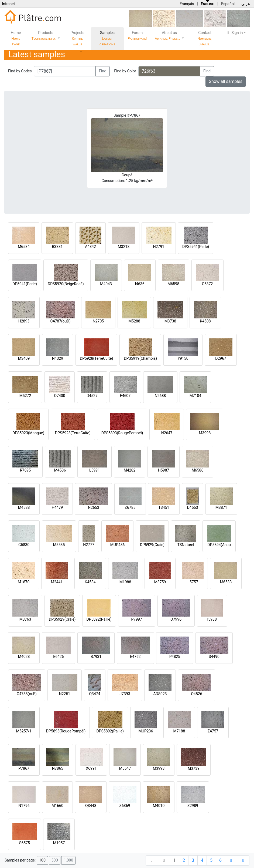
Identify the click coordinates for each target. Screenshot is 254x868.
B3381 (57, 247)
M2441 (57, 582)
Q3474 (95, 694)
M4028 (24, 657)
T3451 (164, 507)
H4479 (57, 507)
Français (187, 4)
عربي (246, 4)
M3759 (160, 582)
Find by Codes (20, 71)
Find (103, 71)
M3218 (124, 247)
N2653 (93, 507)
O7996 (176, 619)
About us (168, 36)
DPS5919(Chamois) (140, 358)
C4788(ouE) (27, 694)
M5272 (25, 396)
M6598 (173, 284)
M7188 (179, 731)
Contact (205, 38)
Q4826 (196, 694)
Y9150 (183, 358)
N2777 (89, 545)
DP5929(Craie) (152, 545)
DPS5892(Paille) (110, 731)
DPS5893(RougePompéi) (122, 433)
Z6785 (130, 507)
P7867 (24, 768)
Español (228, 4)
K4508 (205, 321)
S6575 (25, 843)
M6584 (24, 247)
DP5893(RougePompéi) (66, 731)
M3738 (170, 321)
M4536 (60, 470)
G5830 (24, 545)
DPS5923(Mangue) (28, 433)
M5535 (59, 545)
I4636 (140, 284)
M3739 (194, 768)
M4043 (106, 284)
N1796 (24, 806)
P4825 (175, 657)
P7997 (137, 619)
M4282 (130, 470)
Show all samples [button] (226, 81)
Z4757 (213, 731)
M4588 (24, 507)
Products (44, 36)
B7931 (96, 657)
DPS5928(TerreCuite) (73, 433)
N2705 (98, 321)
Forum (137, 36)
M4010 (159, 806)
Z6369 (125, 806)
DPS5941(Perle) (196, 247)
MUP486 (118, 545)
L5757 (193, 582)
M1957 (59, 843)
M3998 (205, 433)
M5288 (134, 321)
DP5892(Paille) (99, 619)
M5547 (125, 768)
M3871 (221, 507)
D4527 (92, 396)
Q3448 (91, 806)
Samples (107, 38)
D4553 (193, 507)
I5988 (212, 619)
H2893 (24, 321)
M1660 (57, 806)
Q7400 (59, 396)
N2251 (65, 694)
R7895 (25, 470)
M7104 (195, 396)
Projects (77, 38)
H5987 (164, 470)
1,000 (68, 860)
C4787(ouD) (60, 321)
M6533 (226, 582)
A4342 (90, 247)
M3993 (159, 768)
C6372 (207, 284)
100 (42, 860)
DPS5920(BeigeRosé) (66, 284)
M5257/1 (24, 731)
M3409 (24, 358)
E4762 (135, 657)
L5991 (95, 470)
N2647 (167, 433)
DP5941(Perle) (25, 284)
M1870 (24, 582)
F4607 (125, 396)
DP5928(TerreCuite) (96, 358)
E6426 (58, 657)
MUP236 (146, 731)
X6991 (91, 768)
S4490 (214, 657)
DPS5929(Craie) (62, 619)
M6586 (198, 470)
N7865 (58, 768)
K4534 (90, 582)
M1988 (125, 582)
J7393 (125, 694)
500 (54, 860)
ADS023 (160, 694)
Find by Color (125, 71)
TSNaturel (186, 545)
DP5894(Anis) (219, 545)
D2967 (221, 358)
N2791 (159, 247)
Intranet (8, 4)
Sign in (234, 33)
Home (16, 38)
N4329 (58, 358)
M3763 (25, 619)
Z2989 (193, 806)
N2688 (160, 396)
